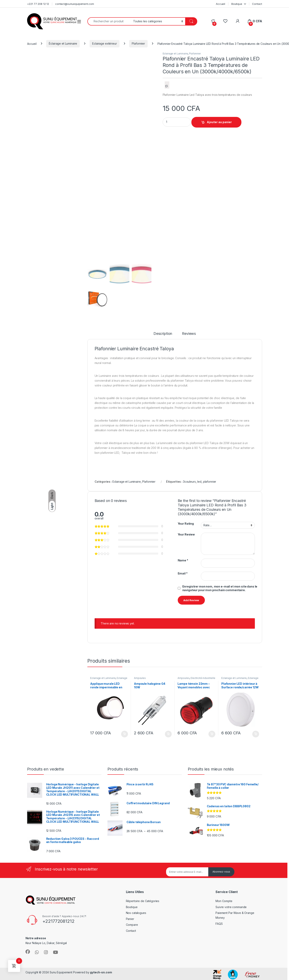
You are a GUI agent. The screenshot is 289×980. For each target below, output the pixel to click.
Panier (130, 919)
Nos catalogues (136, 913)
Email (183, 573)
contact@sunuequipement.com (75, 4)
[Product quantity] (177, 122)
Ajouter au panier (219, 122)
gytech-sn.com (101, 972)
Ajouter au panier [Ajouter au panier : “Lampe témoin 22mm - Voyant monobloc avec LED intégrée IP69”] (212, 734)
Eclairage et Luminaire (175, 54)
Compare (132, 925)
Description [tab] (163, 334)
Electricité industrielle (203, 678)
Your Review (186, 534)
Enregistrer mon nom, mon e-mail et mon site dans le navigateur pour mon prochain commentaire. (220, 588)
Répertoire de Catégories (143, 901)
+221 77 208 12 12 (38, 4)
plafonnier (210, 482)
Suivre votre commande (231, 907)
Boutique (237, 4)
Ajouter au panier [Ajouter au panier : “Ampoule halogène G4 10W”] (168, 734)
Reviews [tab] (189, 334)
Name (183, 560)
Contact (257, 4)
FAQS (219, 924)
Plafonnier (138, 43)
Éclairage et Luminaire (63, 43)
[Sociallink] (28, 952)
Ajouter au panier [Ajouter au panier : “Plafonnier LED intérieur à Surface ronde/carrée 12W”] (256, 734)
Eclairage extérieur (104, 43)
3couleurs (189, 482)
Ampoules (140, 678)
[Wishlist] (225, 21)
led (199, 482)
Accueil (221, 4)
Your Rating (186, 524)
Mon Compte (224, 901)
